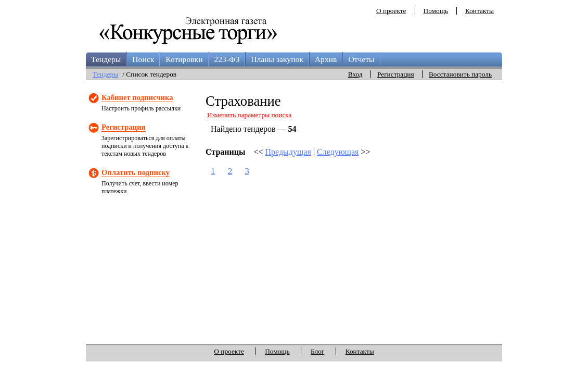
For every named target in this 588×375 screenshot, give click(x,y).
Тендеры (106, 59)
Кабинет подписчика (137, 97)
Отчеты (361, 59)
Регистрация (396, 74)
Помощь (436, 11)
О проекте (391, 11)
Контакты (480, 11)
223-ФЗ (227, 59)
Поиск (143, 59)
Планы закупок (277, 59)
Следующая (338, 152)
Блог (317, 351)
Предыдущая (288, 152)
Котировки (184, 59)
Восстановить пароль (460, 74)
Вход (355, 74)
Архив (326, 59)
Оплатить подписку (136, 172)
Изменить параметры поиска (250, 115)
